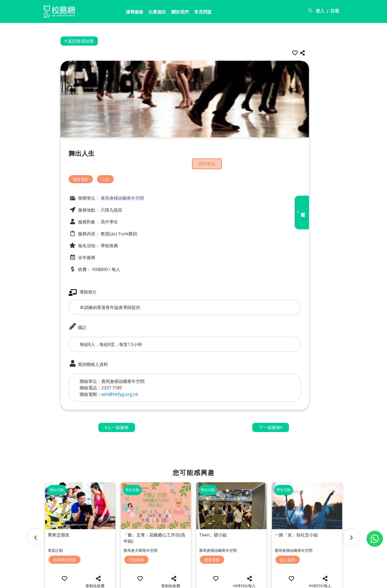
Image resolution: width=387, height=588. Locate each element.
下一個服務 (271, 418)
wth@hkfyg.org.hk (129, 385)
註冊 (335, 12)
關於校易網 (248, 581)
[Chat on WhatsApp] (375, 539)
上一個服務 (117, 418)
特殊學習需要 (65, 542)
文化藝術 (136, 542)
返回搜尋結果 (88, 41)
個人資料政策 (331, 581)
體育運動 (90, 170)
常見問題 (183, 13)
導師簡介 (92, 283)
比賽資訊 (133, 13)
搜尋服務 (108, 13)
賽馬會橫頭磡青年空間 (131, 188)
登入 (320, 12)
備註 (86, 317)
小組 (114, 170)
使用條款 (301, 581)
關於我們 (158, 13)
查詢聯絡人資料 (97, 354)
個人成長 (288, 542)
